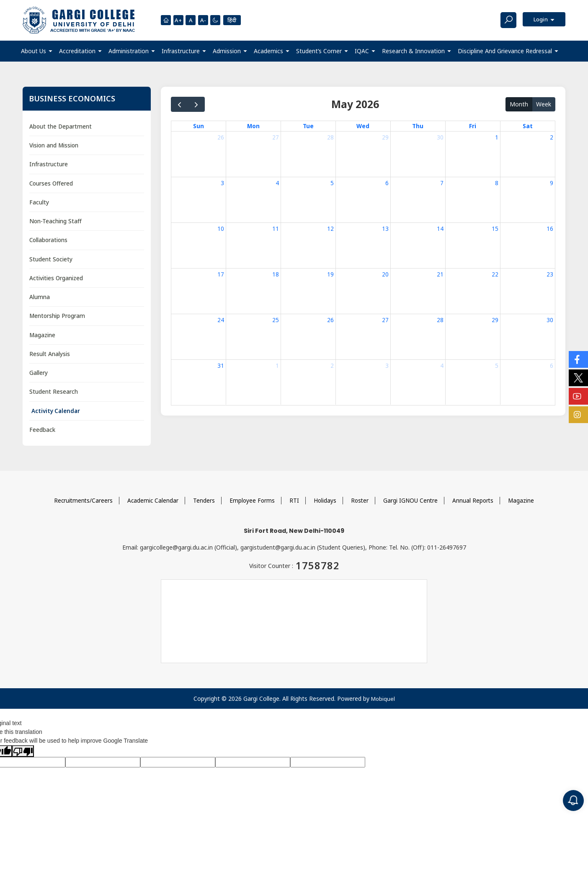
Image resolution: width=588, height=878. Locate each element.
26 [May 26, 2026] (330, 320)
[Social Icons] (578, 359)
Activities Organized (58, 280)
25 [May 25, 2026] (276, 320)
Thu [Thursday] (418, 126)
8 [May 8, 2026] (497, 183)
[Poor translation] (23, 756)
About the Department (61, 126)
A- (205, 20)
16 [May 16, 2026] (550, 229)
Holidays (325, 505)
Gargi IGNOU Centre (412, 505)
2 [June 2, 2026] (332, 365)
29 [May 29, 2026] (495, 320)
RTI (294, 505)
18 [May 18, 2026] (276, 274)
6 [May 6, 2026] (387, 183)
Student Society (51, 261)
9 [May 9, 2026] (552, 183)
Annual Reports (475, 505)
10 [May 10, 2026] (221, 229)
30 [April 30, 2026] (440, 138)
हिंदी (235, 20)
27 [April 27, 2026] (276, 138)
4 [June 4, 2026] (442, 365)
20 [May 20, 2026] (385, 274)
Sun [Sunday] (199, 126)
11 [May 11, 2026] (276, 229)
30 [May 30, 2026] (550, 320)
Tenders (203, 505)
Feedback (43, 435)
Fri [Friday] (473, 126)
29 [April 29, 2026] (385, 138)
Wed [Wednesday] (363, 126)
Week (544, 104)
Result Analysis (51, 358)
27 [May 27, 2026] (385, 320)
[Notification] (573, 801)
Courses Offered (53, 184)
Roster (361, 505)
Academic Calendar (152, 505)
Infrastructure (50, 165)
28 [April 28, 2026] (330, 138)
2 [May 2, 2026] (552, 138)
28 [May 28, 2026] (440, 320)
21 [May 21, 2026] (440, 274)
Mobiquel (383, 704)
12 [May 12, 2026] (330, 229)
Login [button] (539, 20)
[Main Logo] (79, 20)
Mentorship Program (59, 319)
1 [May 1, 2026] (497, 138)
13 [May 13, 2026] (385, 229)
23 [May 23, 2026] (550, 274)
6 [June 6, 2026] (552, 365)
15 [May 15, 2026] (495, 229)
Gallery (40, 377)
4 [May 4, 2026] (277, 183)
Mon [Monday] (254, 126)
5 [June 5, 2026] (497, 365)
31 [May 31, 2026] (221, 365)
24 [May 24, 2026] (221, 320)
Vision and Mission (56, 146)
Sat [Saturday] (528, 126)
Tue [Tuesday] (308, 126)
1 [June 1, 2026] (277, 365)
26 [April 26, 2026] (221, 138)
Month (519, 104)
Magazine (44, 338)
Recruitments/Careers (81, 505)
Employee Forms (252, 505)
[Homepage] (166, 20)
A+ (179, 20)
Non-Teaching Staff (57, 223)
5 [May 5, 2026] (332, 183)
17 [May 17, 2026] (221, 274)
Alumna (40, 300)
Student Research (54, 396)
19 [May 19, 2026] (330, 274)
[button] (37, 51)
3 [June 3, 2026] (387, 365)
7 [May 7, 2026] (442, 183)
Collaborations (51, 242)
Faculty (39, 203)
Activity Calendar (57, 415)
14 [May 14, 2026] (440, 229)
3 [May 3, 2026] (222, 183)
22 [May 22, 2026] (495, 274)
